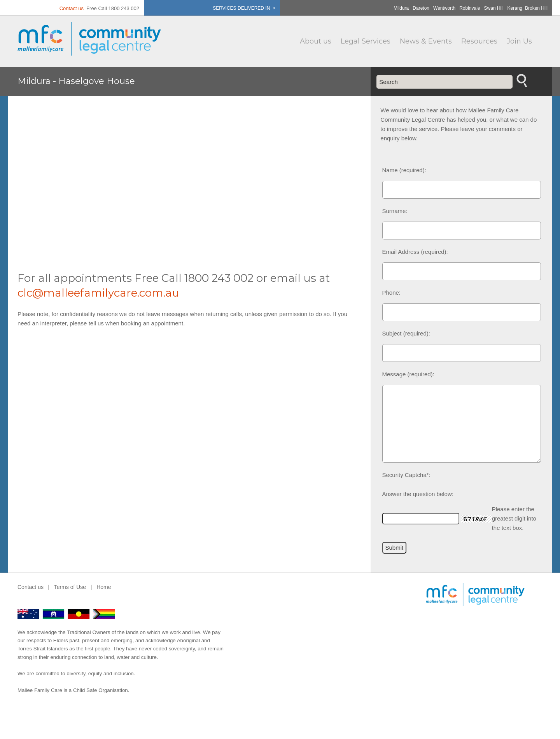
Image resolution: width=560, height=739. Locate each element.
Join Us (519, 41)
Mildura (401, 8)
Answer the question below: (418, 494)
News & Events (426, 41)
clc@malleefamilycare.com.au (98, 293)
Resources (479, 41)
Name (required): (404, 170)
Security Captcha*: (406, 475)
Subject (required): (406, 333)
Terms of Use (70, 587)
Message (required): (408, 374)
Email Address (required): (415, 252)
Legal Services (366, 41)
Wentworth (444, 8)
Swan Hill (494, 8)
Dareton (421, 8)
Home (104, 587)
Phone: (392, 293)
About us (316, 41)
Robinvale (470, 8)
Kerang (515, 8)
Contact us (72, 8)
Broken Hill (536, 8)
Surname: (395, 211)
